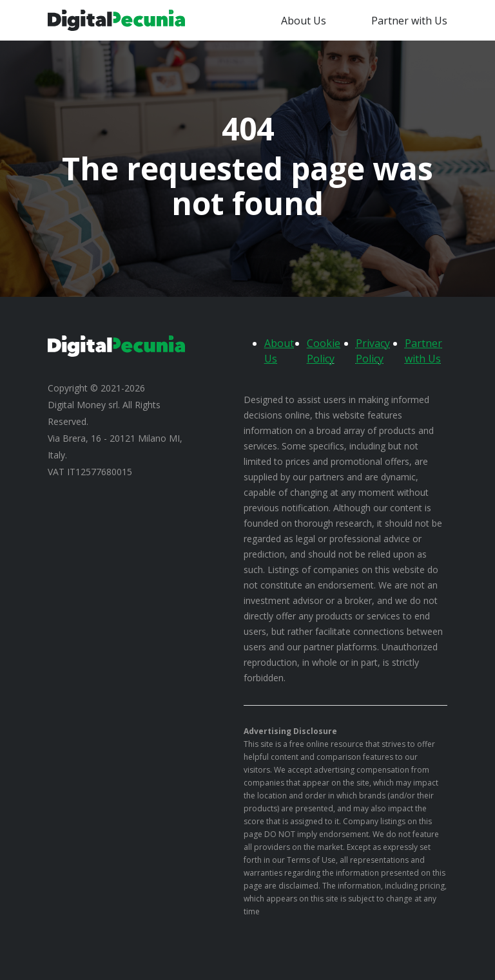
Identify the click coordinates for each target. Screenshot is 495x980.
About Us (304, 21)
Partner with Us (409, 21)
